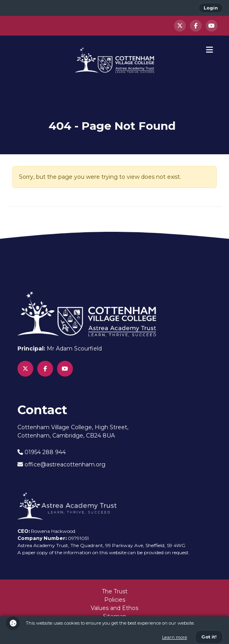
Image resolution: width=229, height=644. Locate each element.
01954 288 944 (42, 452)
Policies (115, 600)
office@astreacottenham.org (61, 464)
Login (211, 8)
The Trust (115, 591)
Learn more (175, 637)
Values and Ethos (114, 608)
